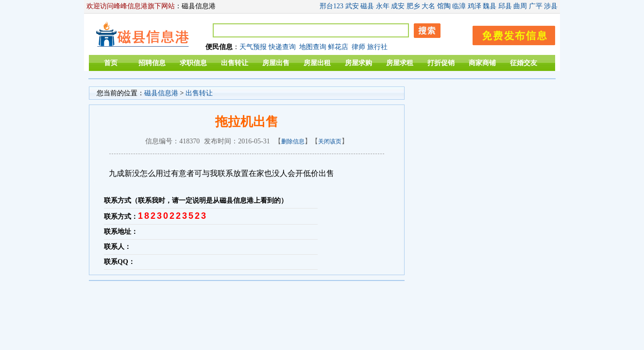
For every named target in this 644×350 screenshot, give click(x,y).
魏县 (490, 6)
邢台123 (331, 6)
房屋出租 (317, 63)
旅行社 (377, 47)
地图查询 (313, 47)
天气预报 (253, 47)
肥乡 (413, 6)
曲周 (520, 6)
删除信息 (293, 141)
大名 (428, 6)
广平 (536, 6)
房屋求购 (358, 63)
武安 (352, 6)
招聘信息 (152, 63)
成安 (398, 6)
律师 (358, 47)
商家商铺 (482, 63)
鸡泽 (475, 6)
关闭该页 (330, 141)
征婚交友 (524, 63)
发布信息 (509, 34)
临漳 (459, 6)
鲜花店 (338, 47)
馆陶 (444, 6)
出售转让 (235, 63)
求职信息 (193, 63)
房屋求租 (400, 63)
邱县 (505, 6)
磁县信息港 (161, 93)
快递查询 (282, 47)
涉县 (551, 6)
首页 (111, 63)
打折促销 (441, 63)
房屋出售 (276, 63)
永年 (383, 6)
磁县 (367, 6)
